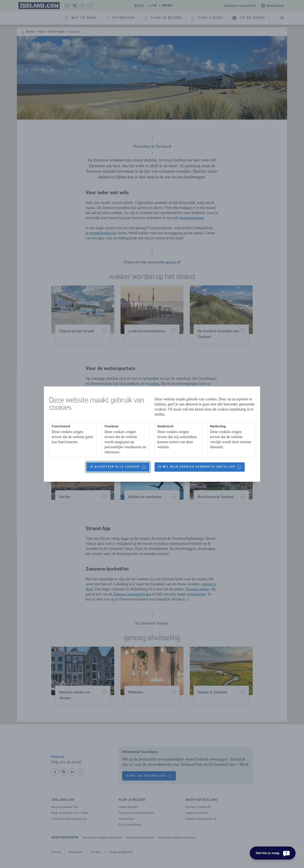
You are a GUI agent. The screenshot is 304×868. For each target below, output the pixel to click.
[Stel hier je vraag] (273, 853)
